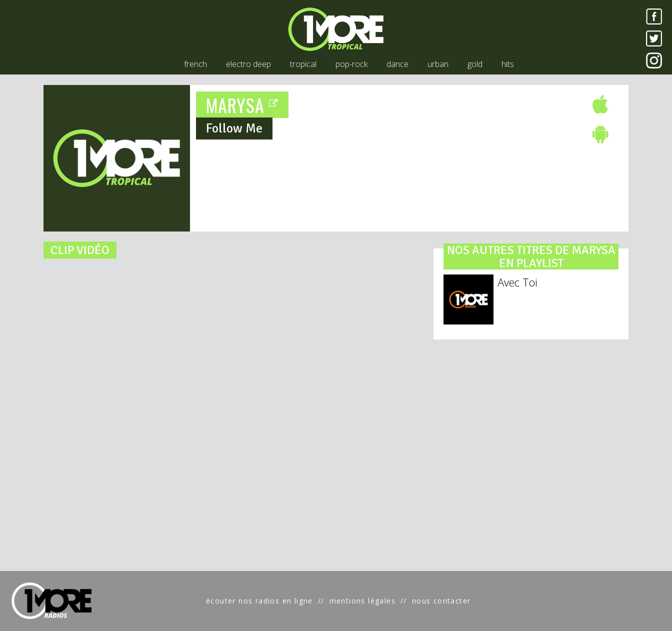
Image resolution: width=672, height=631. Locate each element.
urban (438, 64)
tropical (303, 64)
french (195, 64)
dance (397, 64)
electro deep (248, 64)
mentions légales (362, 601)
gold (475, 64)
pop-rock (351, 64)
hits (508, 64)
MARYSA (242, 105)
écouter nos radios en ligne (259, 601)
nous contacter (441, 601)
